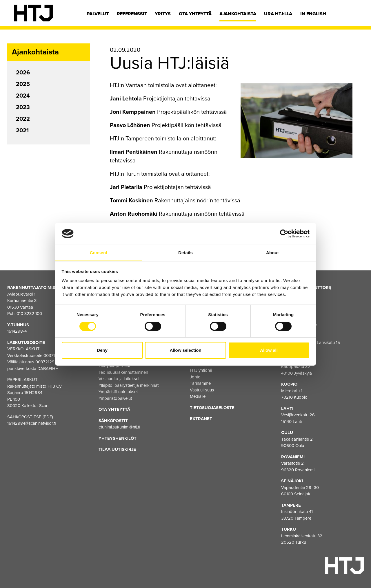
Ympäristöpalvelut (115, 398)
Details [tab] (185, 253)
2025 (23, 84)
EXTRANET (201, 419)
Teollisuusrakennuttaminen (123, 372)
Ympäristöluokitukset (118, 392)
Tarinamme (200, 383)
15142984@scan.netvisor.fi (32, 423)
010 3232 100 (29, 314)
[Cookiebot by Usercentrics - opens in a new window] (284, 233)
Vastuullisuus (202, 390)
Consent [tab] (99, 253)
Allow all (269, 350)
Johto (195, 377)
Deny (102, 350)
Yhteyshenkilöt (118, 438)
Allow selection (185, 350)
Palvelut (98, 14)
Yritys (163, 14)
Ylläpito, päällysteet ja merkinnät (129, 385)
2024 (23, 96)
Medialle (198, 396)
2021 (22, 131)
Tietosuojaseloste (212, 408)
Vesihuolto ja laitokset (119, 379)
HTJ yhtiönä (201, 370)
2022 (23, 119)
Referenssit (132, 14)
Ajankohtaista (238, 14)
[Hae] (353, 15)
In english (313, 14)
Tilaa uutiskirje (117, 449)
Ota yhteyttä (195, 14)
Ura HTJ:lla (278, 14)
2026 (23, 73)
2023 (23, 107)
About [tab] (272, 253)
